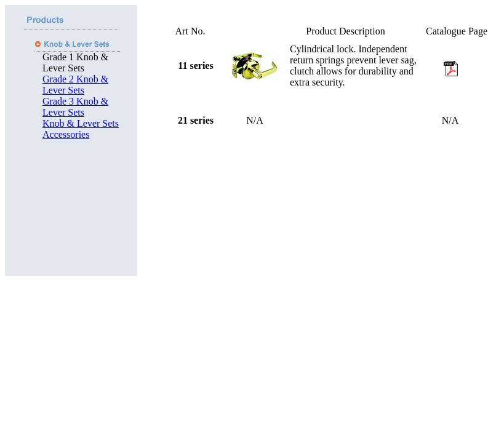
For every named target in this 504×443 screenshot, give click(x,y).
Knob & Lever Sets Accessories (81, 129)
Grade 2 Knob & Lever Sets (75, 85)
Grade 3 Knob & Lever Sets (75, 107)
